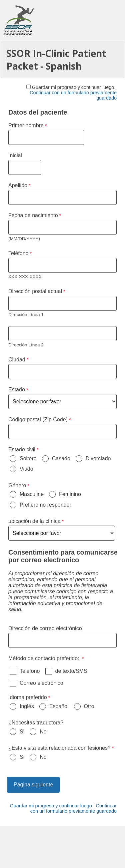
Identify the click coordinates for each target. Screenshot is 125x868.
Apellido (18, 185)
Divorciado (98, 458)
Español (59, 706)
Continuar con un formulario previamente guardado (73, 808)
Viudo (26, 469)
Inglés (27, 706)
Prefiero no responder (45, 505)
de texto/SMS (71, 671)
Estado (17, 390)
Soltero (28, 458)
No (43, 732)
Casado (61, 458)
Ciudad (17, 360)
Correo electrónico (41, 683)
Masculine (32, 494)
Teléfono (30, 671)
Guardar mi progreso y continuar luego (73, 87)
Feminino (70, 494)
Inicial (15, 155)
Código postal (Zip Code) (38, 420)
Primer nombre (26, 125)
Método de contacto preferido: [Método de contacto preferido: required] (44, 658)
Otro (89, 706)
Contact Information (62, 839)
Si (22, 732)
